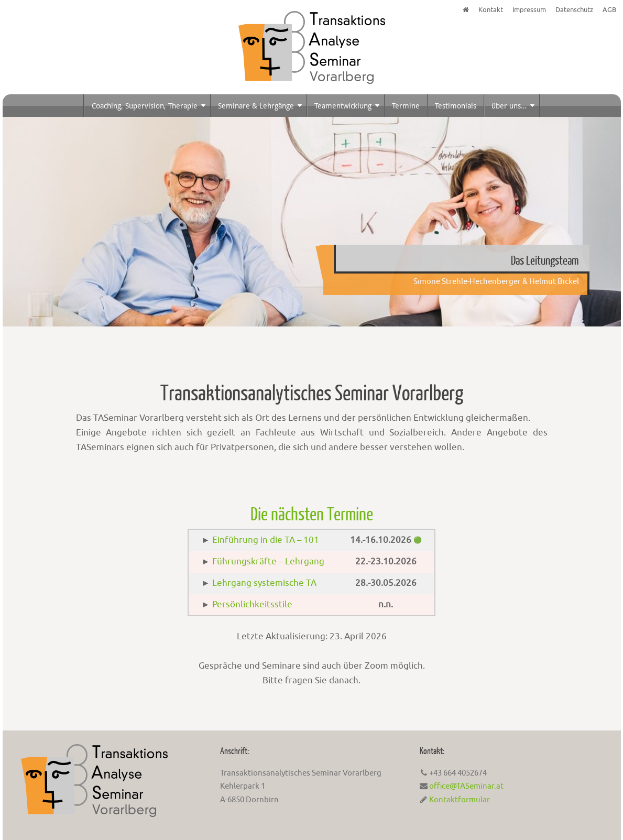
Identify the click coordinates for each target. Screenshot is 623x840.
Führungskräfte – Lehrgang (268, 561)
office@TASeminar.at (466, 786)
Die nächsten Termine (312, 515)
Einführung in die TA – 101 (266, 540)
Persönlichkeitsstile (252, 604)
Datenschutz (574, 10)
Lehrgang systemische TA (264, 583)
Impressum (529, 10)
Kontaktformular (460, 800)
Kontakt (491, 10)
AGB (609, 10)
